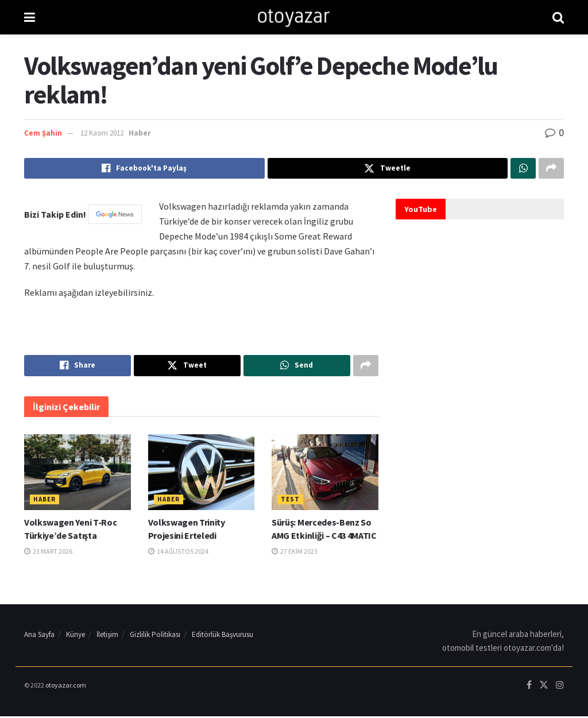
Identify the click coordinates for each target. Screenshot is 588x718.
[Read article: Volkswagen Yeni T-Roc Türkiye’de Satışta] (78, 474)
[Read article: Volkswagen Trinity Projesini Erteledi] (202, 474)
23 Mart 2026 (48, 553)
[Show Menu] (30, 17)
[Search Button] (558, 17)
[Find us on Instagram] (560, 688)
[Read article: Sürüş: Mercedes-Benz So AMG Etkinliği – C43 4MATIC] (325, 474)
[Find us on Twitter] (544, 688)
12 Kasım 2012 (102, 133)
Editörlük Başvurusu (223, 636)
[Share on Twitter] (388, 169)
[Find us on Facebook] (529, 688)
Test (290, 501)
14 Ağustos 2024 (178, 553)
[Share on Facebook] (144, 169)
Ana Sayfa (39, 636)
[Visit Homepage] (294, 17)
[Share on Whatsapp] (523, 169)
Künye (76, 636)
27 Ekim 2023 (295, 553)
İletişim (107, 636)
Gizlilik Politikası (155, 636)
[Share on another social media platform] (551, 169)
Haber (140, 133)
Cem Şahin (43, 133)
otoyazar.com (66, 687)
